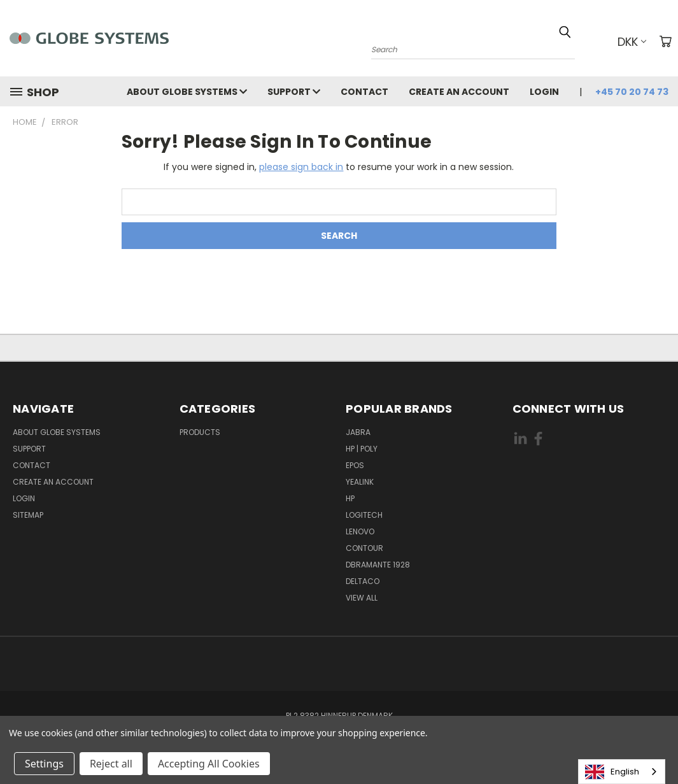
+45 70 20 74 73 (632, 92)
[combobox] (622, 772)
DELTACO (363, 581)
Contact (364, 92)
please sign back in (301, 167)
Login (544, 92)
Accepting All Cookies (209, 764)
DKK (632, 42)
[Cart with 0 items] (665, 41)
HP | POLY (362, 449)
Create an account (459, 92)
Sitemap (28, 515)
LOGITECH (364, 515)
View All (362, 598)
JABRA (358, 432)
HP (350, 498)
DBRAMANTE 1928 (378, 565)
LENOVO (360, 531)
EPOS (355, 465)
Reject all (111, 764)
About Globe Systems (187, 92)
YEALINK (360, 482)
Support (294, 92)
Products (200, 432)
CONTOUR (364, 548)
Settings (44, 764)
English (612, 772)
